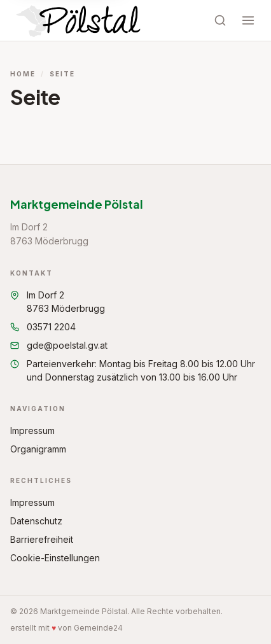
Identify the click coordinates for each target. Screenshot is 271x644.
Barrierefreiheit (42, 539)
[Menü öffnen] (248, 20)
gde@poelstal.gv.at (59, 345)
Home (23, 74)
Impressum (32, 430)
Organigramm (38, 449)
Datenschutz (36, 521)
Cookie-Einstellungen (55, 558)
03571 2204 (43, 327)
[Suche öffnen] (220, 20)
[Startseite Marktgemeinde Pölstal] (80, 20)
